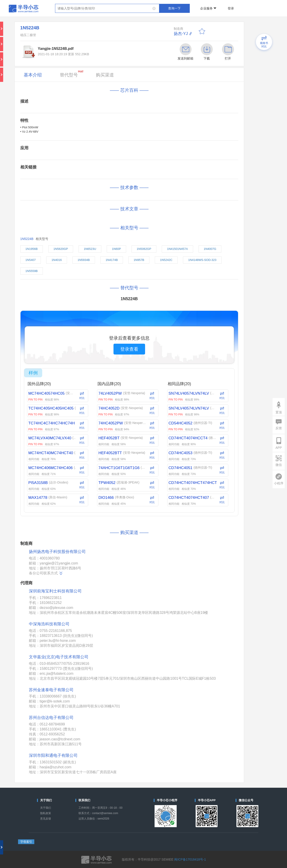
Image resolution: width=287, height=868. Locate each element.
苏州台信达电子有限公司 (51, 718)
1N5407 (31, 260)
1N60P (116, 249)
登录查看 (129, 349)
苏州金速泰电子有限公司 (51, 690)
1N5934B (84, 260)
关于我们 (46, 808)
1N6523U (90, 249)
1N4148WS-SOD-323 (202, 260)
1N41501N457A (177, 249)
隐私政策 (46, 813)
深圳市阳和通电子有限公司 (53, 755)
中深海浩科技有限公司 (49, 624)
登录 (231, 8)
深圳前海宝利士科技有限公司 (55, 591)
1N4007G (210, 249)
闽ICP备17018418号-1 (190, 859)
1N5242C (166, 260)
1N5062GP (144, 249)
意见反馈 (46, 819)
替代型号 (72, 74)
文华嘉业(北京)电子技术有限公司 (59, 657)
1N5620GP (61, 249)
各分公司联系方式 (46, 573)
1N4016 (57, 260)
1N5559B (32, 271)
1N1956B (32, 249)
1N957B (139, 260)
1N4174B (112, 260)
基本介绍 (33, 75)
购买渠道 (105, 75)
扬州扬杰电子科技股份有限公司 (57, 552)
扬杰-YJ (181, 34)
